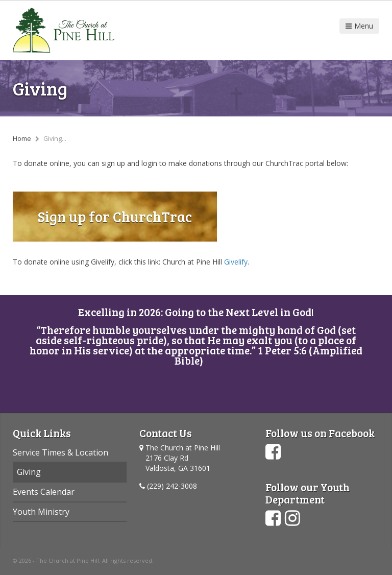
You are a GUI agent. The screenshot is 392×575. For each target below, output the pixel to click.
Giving (29, 472)
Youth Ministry (41, 512)
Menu (359, 26)
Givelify (236, 262)
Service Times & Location (60, 452)
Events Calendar (44, 492)
